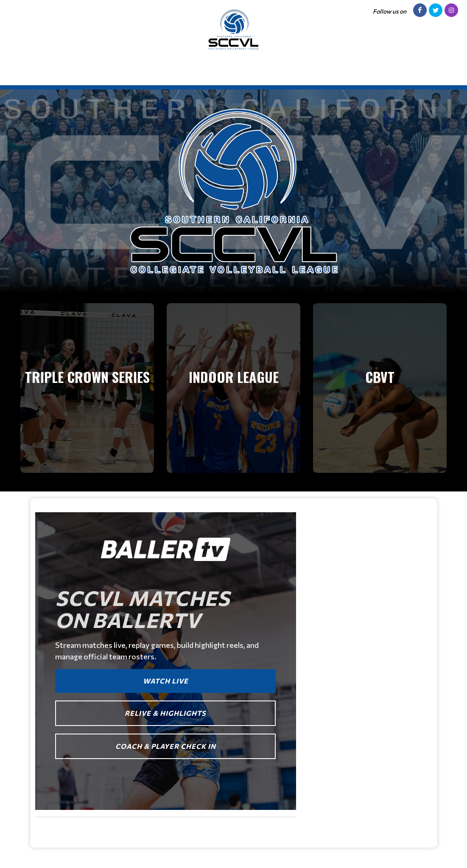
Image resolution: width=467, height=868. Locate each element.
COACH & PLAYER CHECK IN (166, 746)
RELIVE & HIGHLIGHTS (165, 713)
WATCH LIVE (166, 681)
